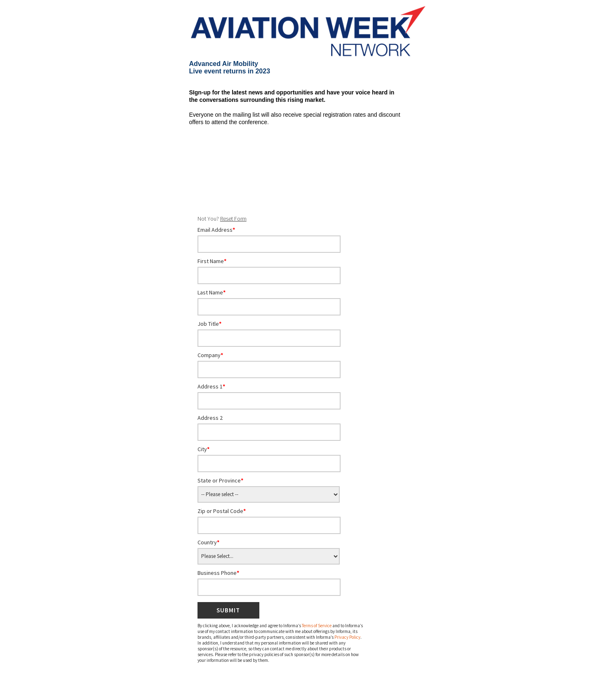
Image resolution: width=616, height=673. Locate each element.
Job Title (209, 324)
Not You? (222, 219)
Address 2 (210, 418)
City (203, 449)
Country (208, 542)
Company (210, 355)
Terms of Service (317, 626)
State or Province (220, 480)
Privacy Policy (347, 637)
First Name (212, 261)
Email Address (216, 230)
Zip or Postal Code (222, 511)
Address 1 (211, 386)
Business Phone (218, 573)
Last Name (212, 292)
